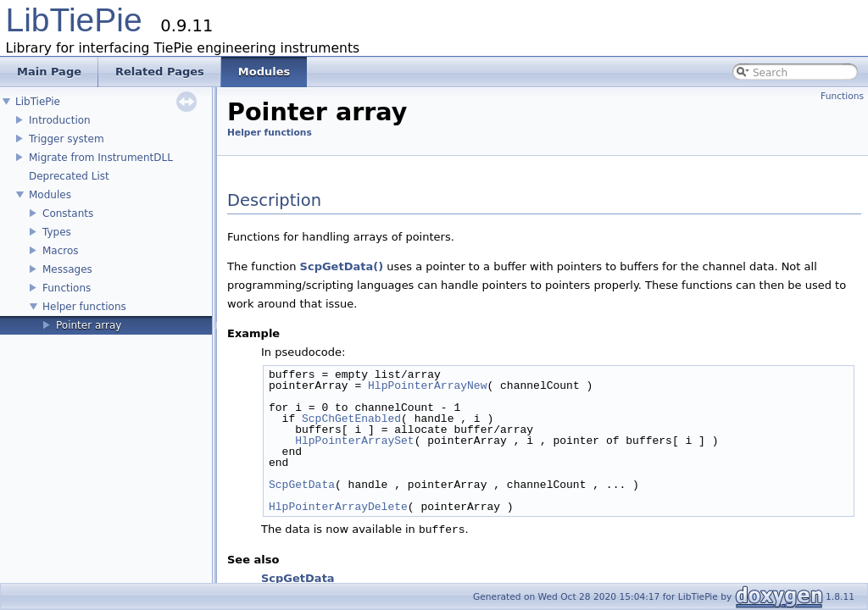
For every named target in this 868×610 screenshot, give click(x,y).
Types (57, 232)
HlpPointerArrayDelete (338, 507)
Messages (67, 269)
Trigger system (67, 139)
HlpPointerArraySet (354, 441)
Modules (50, 195)
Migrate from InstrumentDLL (101, 158)
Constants (68, 213)
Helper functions (84, 307)
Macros (61, 251)
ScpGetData (302, 485)
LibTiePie (74, 20)
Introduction (60, 120)
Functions (67, 288)
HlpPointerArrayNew (427, 385)
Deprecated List (69, 176)
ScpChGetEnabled (351, 419)
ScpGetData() (342, 266)
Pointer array (89, 325)
